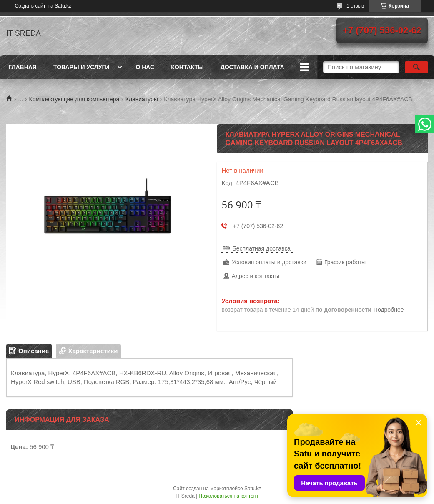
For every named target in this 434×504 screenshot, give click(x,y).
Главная (23, 67)
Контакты (187, 67)
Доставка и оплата (252, 67)
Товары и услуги (82, 67)
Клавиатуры (142, 99)
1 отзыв (355, 6)
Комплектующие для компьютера (74, 99)
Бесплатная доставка (261, 248)
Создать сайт (30, 6)
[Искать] (416, 67)
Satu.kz (253, 489)
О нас (145, 67)
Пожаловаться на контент (229, 496)
